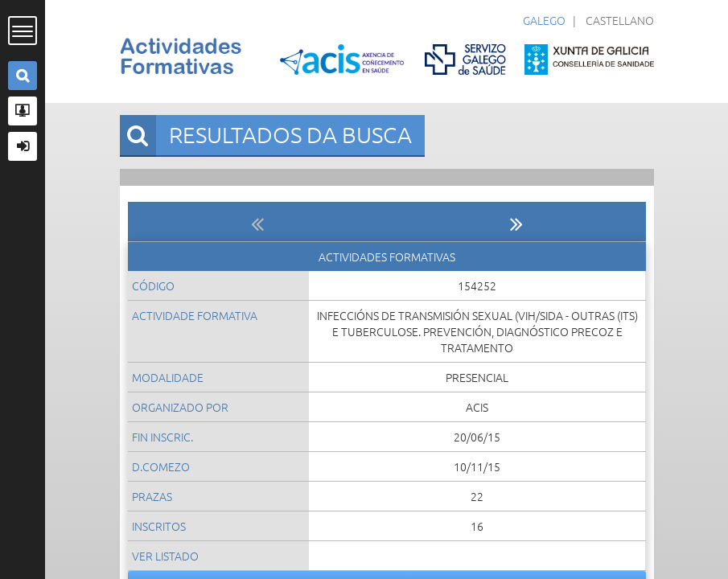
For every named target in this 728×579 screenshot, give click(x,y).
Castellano (620, 20)
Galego (544, 20)
